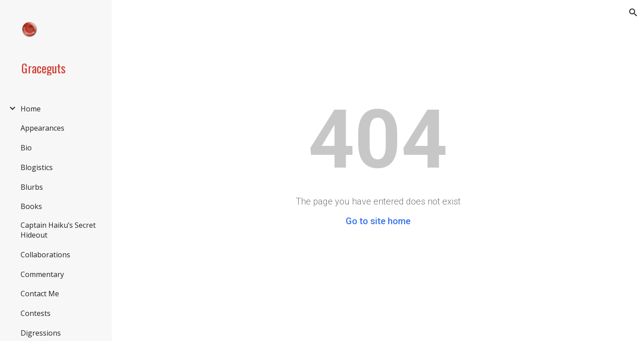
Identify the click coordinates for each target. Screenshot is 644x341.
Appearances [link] (42, 128)
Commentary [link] (42, 274)
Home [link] (31, 109)
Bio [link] (26, 148)
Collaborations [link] (45, 255)
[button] (633, 13)
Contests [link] (36, 313)
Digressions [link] (41, 333)
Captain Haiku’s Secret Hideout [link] (58, 230)
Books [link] (31, 206)
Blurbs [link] (32, 187)
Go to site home (378, 221)
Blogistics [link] (37, 167)
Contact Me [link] (40, 294)
